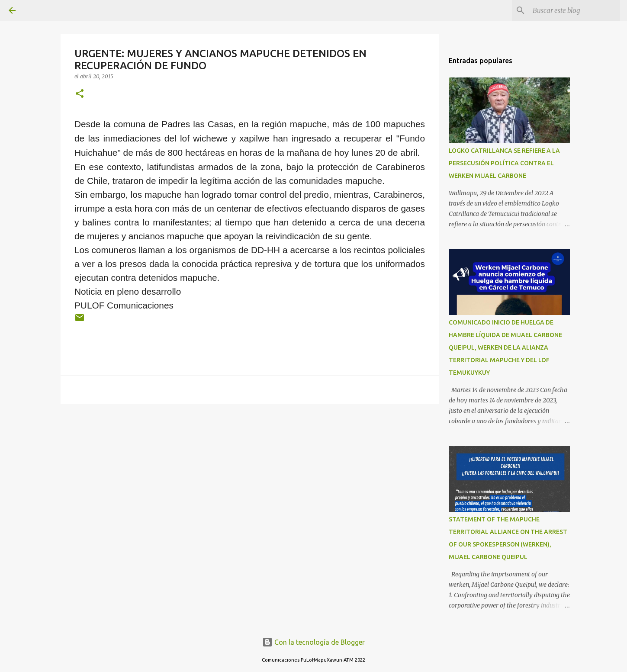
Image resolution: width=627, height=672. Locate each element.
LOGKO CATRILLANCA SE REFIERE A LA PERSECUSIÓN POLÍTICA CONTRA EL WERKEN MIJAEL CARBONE (504, 163)
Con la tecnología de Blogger (313, 642)
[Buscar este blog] (575, 10)
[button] (80, 94)
